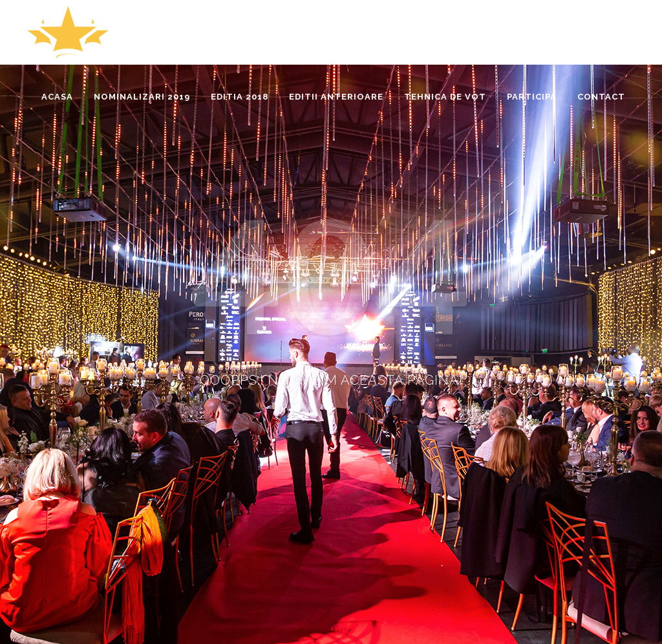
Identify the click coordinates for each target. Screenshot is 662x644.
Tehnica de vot (448, 503)
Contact (618, 519)
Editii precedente (590, 503)
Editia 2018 (517, 503)
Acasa (389, 503)
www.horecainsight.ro (72, 593)
